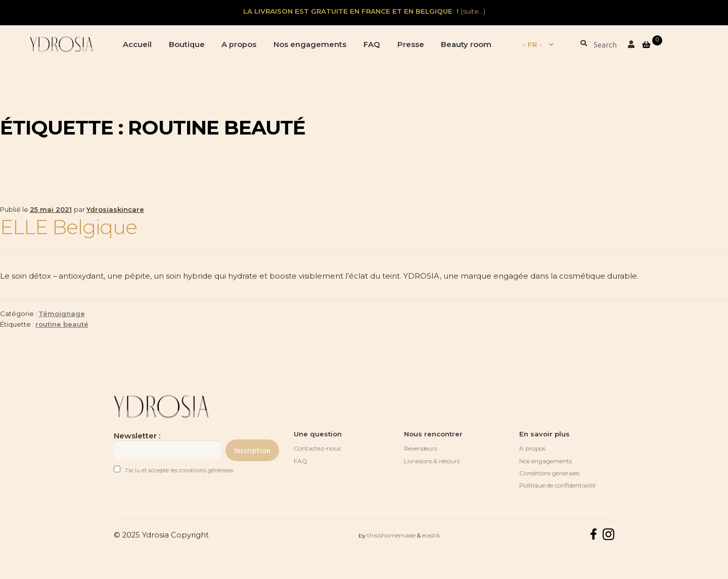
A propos (239, 44)
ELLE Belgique (69, 227)
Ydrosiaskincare (115, 209)
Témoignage (62, 314)
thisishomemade (391, 535)
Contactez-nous (317, 448)
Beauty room (466, 44)
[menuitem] (533, 45)
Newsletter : (167, 445)
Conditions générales (549, 473)
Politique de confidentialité (557, 485)
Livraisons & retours (432, 461)
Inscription (252, 450)
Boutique (187, 44)
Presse (411, 44)
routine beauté (62, 324)
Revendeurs (421, 448)
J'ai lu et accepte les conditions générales (179, 471)
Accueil (137, 44)
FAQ (372, 44)
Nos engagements (310, 44)
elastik (431, 535)
